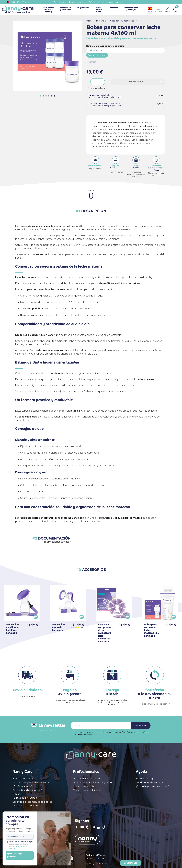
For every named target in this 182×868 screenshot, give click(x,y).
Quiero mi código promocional (15, 855)
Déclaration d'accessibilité (27, 790)
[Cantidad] (98, 82)
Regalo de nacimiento (25, 806)
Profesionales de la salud (87, 779)
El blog (16, 794)
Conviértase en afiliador (87, 790)
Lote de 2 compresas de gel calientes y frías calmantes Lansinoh (105, 633)
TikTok (105, 829)
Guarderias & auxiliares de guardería (94, 783)
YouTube (83, 829)
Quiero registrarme (97, 55)
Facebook (77, 829)
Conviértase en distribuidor (88, 786)
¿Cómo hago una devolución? (153, 786)
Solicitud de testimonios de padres (32, 802)
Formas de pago (145, 779)
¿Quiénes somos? (22, 786)
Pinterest (88, 829)
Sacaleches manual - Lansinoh (59, 627)
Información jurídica (24, 779)
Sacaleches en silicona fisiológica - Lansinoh (13, 629)
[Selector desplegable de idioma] (150, 10)
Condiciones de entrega (149, 783)
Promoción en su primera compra (17, 821)
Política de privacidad (25, 798)
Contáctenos (130, 863)
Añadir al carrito (135, 82)
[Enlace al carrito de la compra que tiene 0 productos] (175, 8)
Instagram (94, 829)
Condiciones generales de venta (31, 783)
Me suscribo (141, 726)
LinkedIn (99, 829)
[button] (159, 8)
